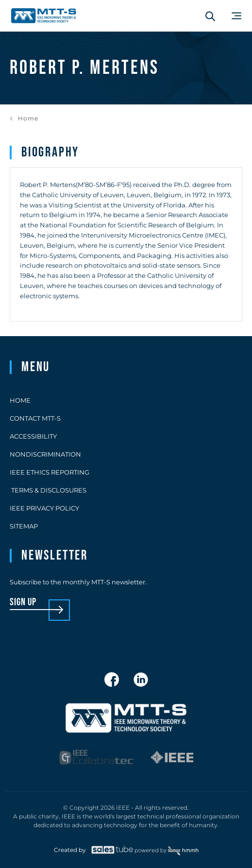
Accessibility (33, 436)
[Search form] (210, 16)
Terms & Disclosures (48, 490)
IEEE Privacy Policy (44, 508)
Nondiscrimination (45, 454)
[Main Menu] (236, 16)
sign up (23, 603)
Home (28, 119)
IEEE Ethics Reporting (50, 472)
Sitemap (24, 526)
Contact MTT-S (35, 418)
